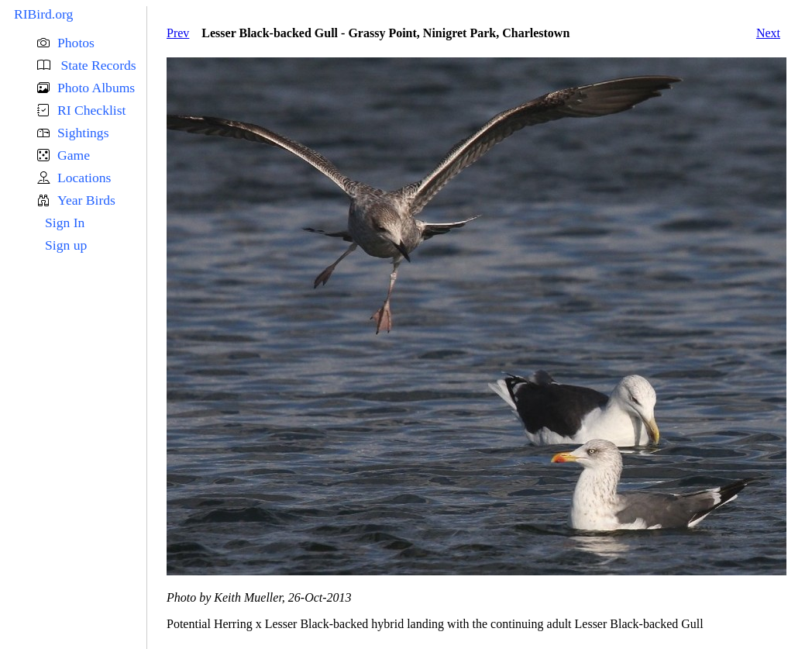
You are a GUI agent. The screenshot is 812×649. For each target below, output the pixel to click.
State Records (97, 65)
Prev (178, 33)
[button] (92, 43)
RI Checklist (91, 110)
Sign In (65, 223)
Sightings (83, 133)
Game (74, 155)
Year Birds (86, 200)
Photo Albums (96, 88)
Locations (84, 178)
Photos (76, 43)
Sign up (66, 245)
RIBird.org (43, 14)
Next (768, 33)
